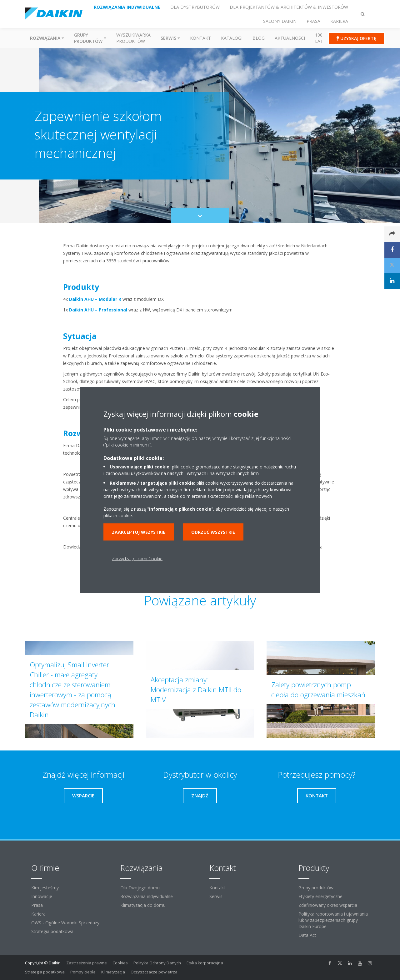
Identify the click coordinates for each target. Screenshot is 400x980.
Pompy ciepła (83, 972)
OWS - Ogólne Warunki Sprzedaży (65, 923)
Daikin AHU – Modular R (95, 299)
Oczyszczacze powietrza (154, 972)
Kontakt (200, 38)
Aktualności (290, 38)
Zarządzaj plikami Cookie (137, 559)
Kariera (38, 914)
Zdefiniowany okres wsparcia (328, 905)
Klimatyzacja (113, 972)
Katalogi (232, 38)
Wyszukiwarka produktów (133, 38)
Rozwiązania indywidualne (147, 896)
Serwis (216, 896)
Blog (259, 38)
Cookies (120, 963)
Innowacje (42, 896)
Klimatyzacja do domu (143, 905)
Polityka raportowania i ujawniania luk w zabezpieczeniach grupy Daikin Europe (333, 920)
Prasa (37, 905)
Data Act (307, 935)
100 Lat (319, 38)
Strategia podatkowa (52, 931)
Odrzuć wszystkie (213, 532)
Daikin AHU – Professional (98, 310)
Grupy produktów (316, 888)
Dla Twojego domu (140, 888)
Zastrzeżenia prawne (87, 963)
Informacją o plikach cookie (180, 509)
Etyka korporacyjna (205, 963)
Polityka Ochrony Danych (157, 963)
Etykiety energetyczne (320, 896)
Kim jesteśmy (45, 888)
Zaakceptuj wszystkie (139, 532)
